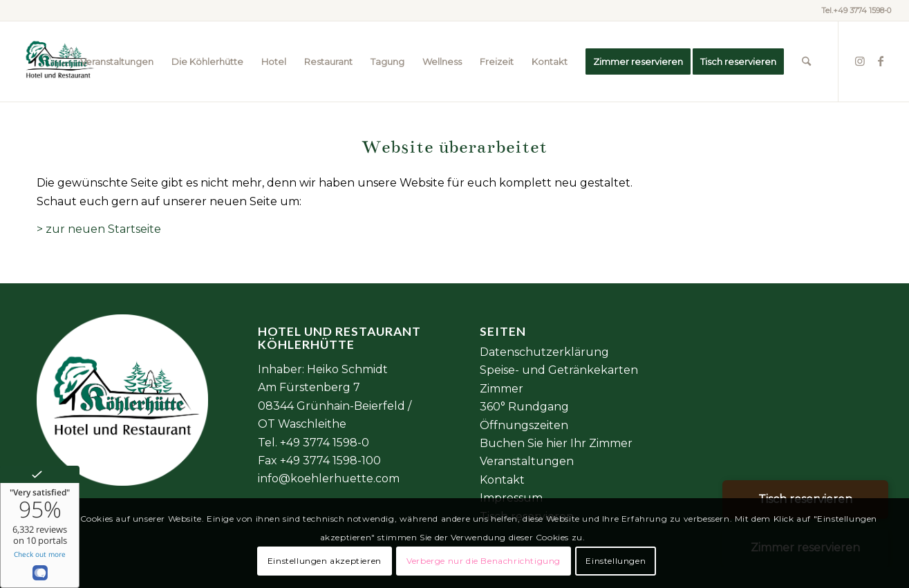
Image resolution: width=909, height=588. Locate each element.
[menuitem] (117, 61)
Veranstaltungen (527, 461)
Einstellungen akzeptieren (325, 561)
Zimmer (502, 389)
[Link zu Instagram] (860, 61)
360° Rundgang (524, 407)
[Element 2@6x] (58, 61)
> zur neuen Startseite (99, 229)
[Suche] (806, 61)
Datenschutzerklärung (544, 352)
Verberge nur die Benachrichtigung (484, 561)
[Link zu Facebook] (881, 61)
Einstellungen (616, 561)
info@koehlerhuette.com (329, 478)
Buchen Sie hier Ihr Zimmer (556, 443)
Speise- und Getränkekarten (559, 370)
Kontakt (502, 480)
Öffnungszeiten (524, 425)
